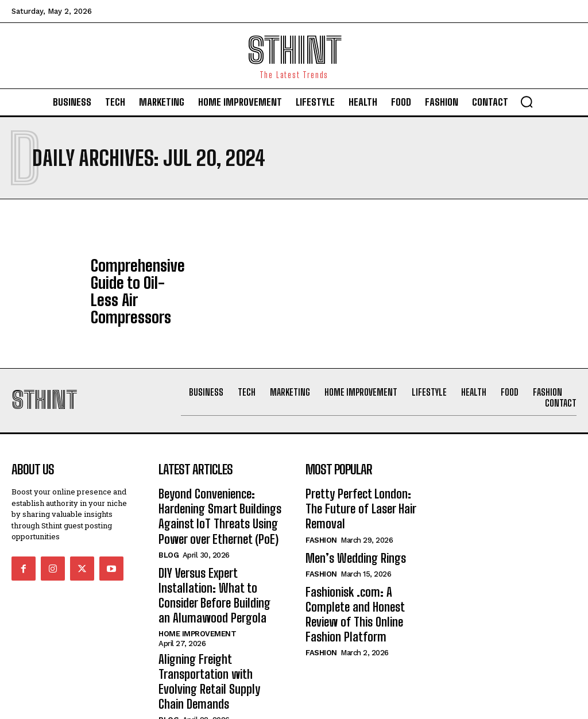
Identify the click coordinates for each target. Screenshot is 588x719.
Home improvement (197, 594)
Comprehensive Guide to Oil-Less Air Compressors (137, 283)
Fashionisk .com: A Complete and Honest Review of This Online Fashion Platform (364, 561)
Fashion (321, 501)
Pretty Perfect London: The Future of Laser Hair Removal (363, 480)
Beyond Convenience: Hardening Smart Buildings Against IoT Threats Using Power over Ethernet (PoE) (212, 492)
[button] (527, 102)
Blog (169, 526)
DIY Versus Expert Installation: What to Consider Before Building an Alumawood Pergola (219, 561)
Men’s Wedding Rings (349, 517)
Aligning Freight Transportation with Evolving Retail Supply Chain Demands (218, 630)
